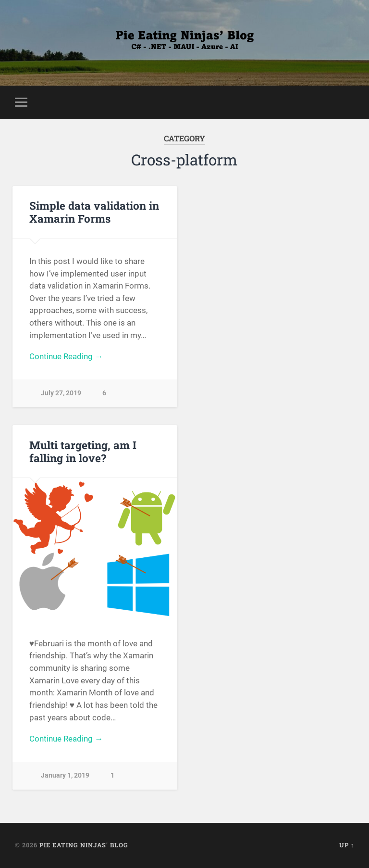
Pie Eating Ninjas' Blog (84, 845)
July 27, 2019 (61, 393)
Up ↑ (347, 845)
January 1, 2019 (65, 775)
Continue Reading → (66, 356)
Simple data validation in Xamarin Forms (94, 212)
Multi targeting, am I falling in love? (83, 451)
